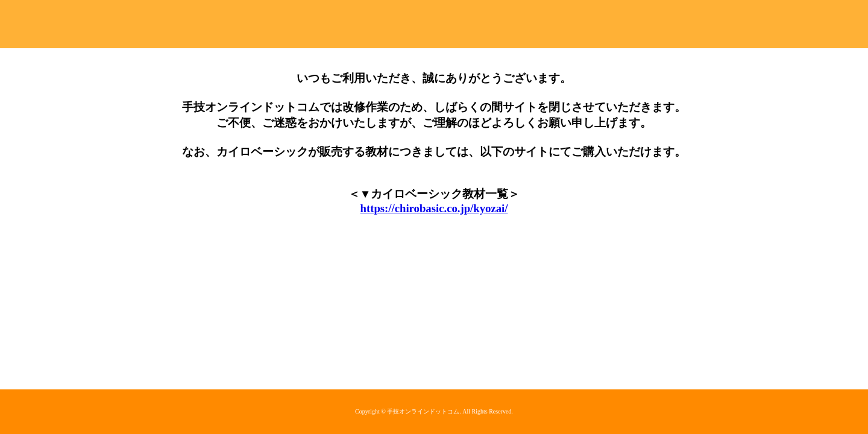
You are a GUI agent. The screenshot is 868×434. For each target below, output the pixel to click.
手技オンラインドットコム (434, 24)
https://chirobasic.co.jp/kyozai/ (434, 208)
